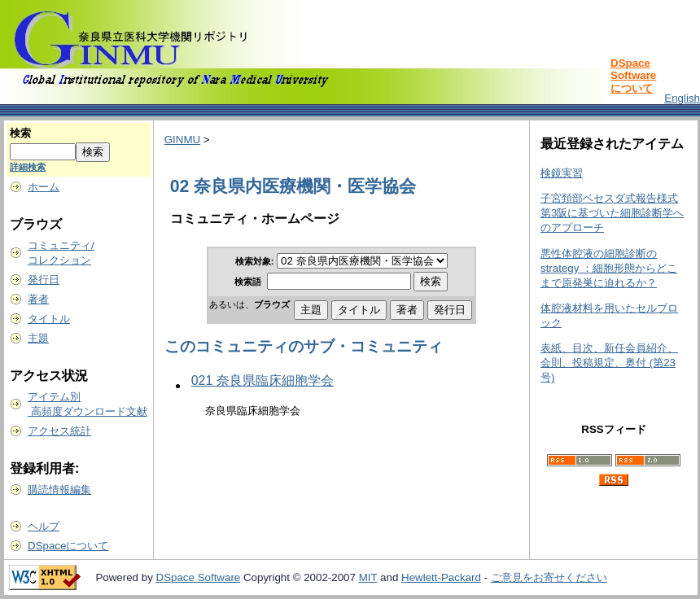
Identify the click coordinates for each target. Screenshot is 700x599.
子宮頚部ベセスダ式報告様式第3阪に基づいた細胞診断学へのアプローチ (612, 213)
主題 (38, 338)
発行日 (44, 280)
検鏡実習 (562, 173)
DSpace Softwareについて (633, 76)
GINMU (182, 140)
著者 (38, 299)
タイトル (49, 319)
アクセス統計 (59, 431)
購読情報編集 (59, 490)
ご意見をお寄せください (549, 577)
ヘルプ (44, 526)
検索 (20, 133)
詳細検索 (28, 167)
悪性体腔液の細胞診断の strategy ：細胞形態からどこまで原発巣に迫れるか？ (609, 268)
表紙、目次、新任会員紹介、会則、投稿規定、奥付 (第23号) (609, 363)
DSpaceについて (68, 546)
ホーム (44, 187)
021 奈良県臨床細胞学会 (262, 380)
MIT (368, 577)
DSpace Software (199, 577)
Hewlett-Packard (441, 577)
